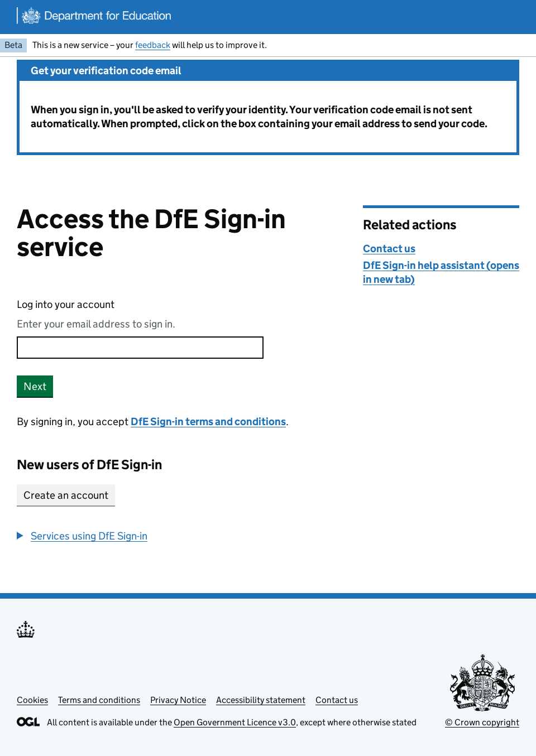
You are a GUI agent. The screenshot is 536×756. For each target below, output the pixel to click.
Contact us (389, 249)
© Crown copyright (482, 722)
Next (35, 386)
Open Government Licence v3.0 (235, 722)
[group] (181, 536)
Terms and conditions (99, 700)
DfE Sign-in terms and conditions (208, 422)
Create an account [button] (66, 495)
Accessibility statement (261, 700)
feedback (153, 45)
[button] (82, 536)
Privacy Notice (178, 700)
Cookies (32, 700)
